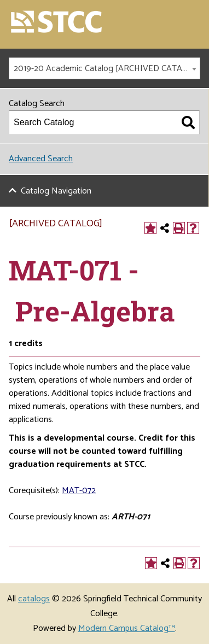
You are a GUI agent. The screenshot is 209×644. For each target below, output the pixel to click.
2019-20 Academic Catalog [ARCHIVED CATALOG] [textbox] (107, 69)
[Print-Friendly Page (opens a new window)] (179, 228)
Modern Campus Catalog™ (127, 628)
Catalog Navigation (56, 191)
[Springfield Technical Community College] (57, 23)
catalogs (34, 599)
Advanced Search (41, 159)
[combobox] (104, 68)
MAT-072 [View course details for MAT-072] (79, 491)
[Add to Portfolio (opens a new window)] (150, 228)
